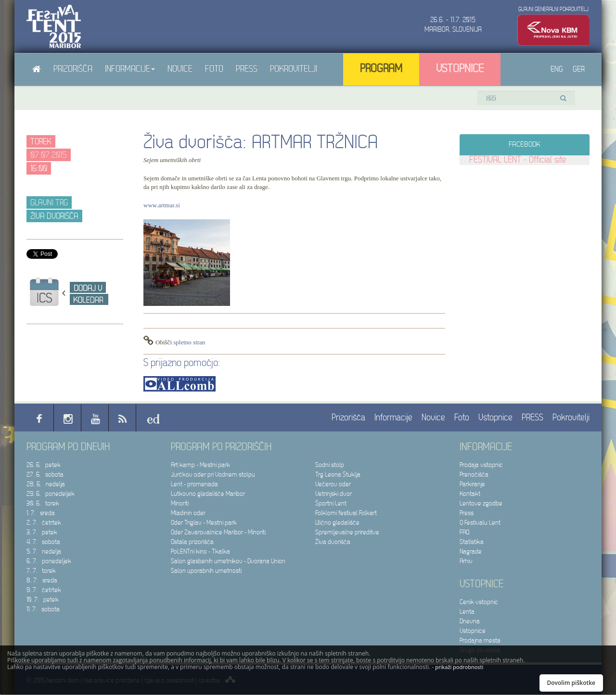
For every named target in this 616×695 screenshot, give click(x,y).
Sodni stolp (330, 465)
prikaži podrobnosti (459, 667)
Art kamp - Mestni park (200, 465)
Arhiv (466, 561)
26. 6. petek (44, 465)
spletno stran (189, 342)
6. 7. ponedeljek (49, 561)
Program (381, 69)
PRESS (247, 69)
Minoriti (180, 503)
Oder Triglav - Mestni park (204, 523)
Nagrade (471, 551)
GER (579, 69)
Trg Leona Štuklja (338, 474)
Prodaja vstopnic (481, 465)
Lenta (467, 612)
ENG (557, 69)
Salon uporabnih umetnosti (206, 571)
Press (467, 513)
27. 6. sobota (45, 474)
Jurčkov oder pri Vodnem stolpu (213, 474)
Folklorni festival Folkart (346, 513)
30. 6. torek (43, 503)
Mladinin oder (188, 513)
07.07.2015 (49, 155)
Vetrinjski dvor (334, 494)
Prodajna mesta (480, 640)
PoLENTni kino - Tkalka (200, 551)
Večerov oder (333, 484)
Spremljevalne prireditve (347, 532)
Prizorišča (73, 69)
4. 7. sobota (43, 542)
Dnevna (470, 621)
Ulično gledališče (337, 523)
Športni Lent (331, 503)
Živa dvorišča (333, 542)
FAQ (464, 532)
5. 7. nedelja (44, 551)
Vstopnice (460, 69)
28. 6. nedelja (46, 484)
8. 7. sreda (42, 580)
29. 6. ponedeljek (51, 494)
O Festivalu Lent (480, 523)
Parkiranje (472, 484)
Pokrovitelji (294, 69)
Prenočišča (474, 474)
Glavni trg (49, 203)
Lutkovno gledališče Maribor (208, 494)
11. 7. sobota (43, 609)
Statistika (472, 542)
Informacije (130, 69)
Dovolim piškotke (571, 683)
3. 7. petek (42, 532)
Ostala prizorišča (192, 542)
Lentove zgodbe (481, 503)
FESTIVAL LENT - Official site (518, 160)
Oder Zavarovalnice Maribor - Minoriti (218, 532)
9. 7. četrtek (44, 590)
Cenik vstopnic (479, 602)
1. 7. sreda (41, 513)
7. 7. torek (41, 571)
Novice (180, 69)
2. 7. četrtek (44, 523)
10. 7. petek (43, 600)
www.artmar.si (162, 205)
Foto (214, 69)
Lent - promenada (194, 484)
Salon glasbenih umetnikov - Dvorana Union (228, 561)
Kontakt (470, 494)
